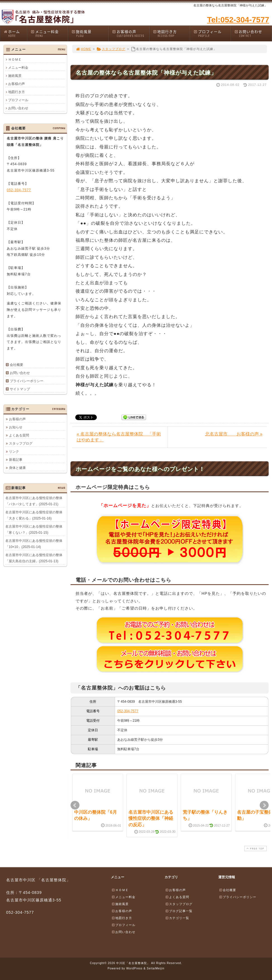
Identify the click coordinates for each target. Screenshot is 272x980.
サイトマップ (20, 389)
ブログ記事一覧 (179, 911)
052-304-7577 (128, 711)
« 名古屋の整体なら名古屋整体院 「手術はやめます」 (119, 437)
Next (264, 805)
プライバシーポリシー (27, 381)
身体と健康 (17, 468)
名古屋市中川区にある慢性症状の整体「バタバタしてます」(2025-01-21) (34, 501)
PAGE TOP (255, 848)
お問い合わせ (253, 33)
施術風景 (90, 33)
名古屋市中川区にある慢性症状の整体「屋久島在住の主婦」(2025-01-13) (34, 558)
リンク (14, 451)
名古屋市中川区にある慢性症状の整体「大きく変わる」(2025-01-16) (34, 515)
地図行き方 (172, 33)
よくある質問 (19, 435)
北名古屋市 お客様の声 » (234, 434)
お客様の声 (131, 33)
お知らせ (16, 427)
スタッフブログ (111, 49)
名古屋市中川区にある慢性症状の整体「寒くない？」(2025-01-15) (34, 529)
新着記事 (16, 460)
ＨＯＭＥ (15, 60)
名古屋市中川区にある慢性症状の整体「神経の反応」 (151, 818)
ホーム (15, 33)
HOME (83, 49)
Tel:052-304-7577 (238, 20)
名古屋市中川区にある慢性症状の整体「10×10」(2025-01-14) (34, 544)
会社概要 (17, 365)
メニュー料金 (49, 33)
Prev (75, 805)
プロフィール (212, 33)
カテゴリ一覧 (177, 918)
